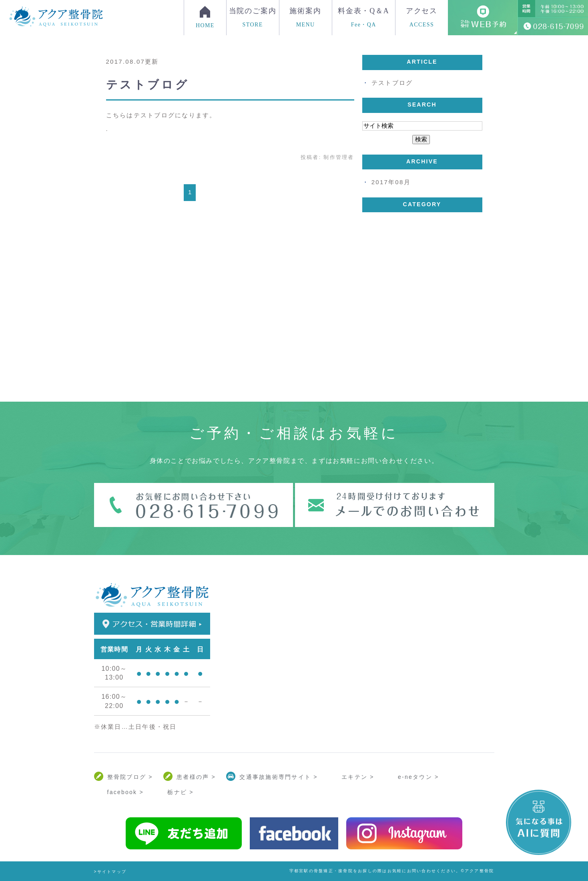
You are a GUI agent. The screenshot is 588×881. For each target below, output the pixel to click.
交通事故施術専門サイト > (278, 777)
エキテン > (358, 777)
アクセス (422, 17)
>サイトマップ (110, 872)
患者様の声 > (196, 777)
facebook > (125, 792)
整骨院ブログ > (130, 777)
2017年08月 (391, 182)
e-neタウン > (418, 777)
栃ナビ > (180, 792)
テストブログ (148, 85)
